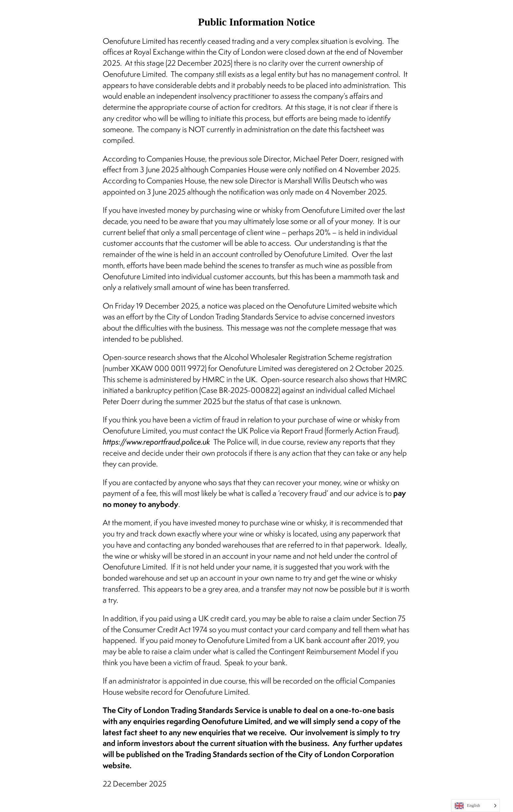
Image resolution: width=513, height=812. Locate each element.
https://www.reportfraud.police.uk (156, 442)
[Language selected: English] (476, 806)
